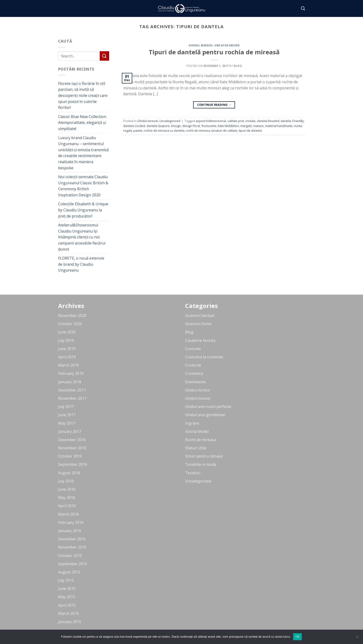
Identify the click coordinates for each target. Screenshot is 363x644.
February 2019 (71, 373)
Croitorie (193, 365)
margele (246, 126)
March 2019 (68, 365)
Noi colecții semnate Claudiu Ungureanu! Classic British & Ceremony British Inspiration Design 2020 (83, 186)
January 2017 (70, 431)
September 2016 (73, 464)
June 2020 (67, 332)
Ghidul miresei (201, 45)
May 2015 (67, 597)
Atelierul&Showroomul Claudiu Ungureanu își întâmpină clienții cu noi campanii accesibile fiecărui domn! (82, 237)
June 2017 (67, 415)
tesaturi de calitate (224, 130)
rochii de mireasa (198, 130)
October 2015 (70, 556)
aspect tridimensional (211, 121)
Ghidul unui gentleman (205, 415)
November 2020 (72, 316)
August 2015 (69, 572)
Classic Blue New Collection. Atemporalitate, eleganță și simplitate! (82, 123)
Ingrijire (192, 423)
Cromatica (194, 373)
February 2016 (71, 522)
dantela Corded (134, 126)
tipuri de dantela (250, 130)
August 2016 (69, 473)
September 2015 (73, 564)
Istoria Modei (197, 431)
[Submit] (104, 56)
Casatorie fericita (200, 340)
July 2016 (66, 481)
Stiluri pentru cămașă (204, 456)
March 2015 (68, 613)
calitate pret (236, 121)
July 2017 (66, 407)
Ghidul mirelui (197, 390)
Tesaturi (193, 473)
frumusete (209, 126)
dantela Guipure (158, 126)
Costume (193, 349)
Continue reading (214, 105)
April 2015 (67, 605)
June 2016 (67, 489)
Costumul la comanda (204, 357)
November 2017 (72, 398)
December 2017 (72, 390)
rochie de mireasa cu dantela (164, 130)
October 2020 (70, 324)
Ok (297, 637)
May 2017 (67, 423)
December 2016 (72, 440)
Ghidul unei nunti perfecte (208, 407)
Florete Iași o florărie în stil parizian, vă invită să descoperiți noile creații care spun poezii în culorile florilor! (83, 95)
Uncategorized (227, 45)
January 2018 (70, 382)
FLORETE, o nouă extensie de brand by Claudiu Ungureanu (81, 264)
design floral (191, 126)
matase (259, 126)
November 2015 (72, 547)
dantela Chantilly (292, 121)
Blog (189, 332)
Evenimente (195, 382)
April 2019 (67, 357)
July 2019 (66, 340)
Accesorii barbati (200, 316)
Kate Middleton (228, 126)
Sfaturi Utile (196, 448)
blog (238, 66)
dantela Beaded (268, 121)
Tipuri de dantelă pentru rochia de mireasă (214, 52)
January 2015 (70, 622)
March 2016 (68, 514)
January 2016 (70, 531)
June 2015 (67, 589)
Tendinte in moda (201, 464)
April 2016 (67, 506)
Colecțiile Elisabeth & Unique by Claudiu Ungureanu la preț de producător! (83, 210)
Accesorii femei (198, 324)
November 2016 (72, 448)
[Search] (303, 9)
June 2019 (67, 349)
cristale (250, 121)
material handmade (279, 126)
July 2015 (66, 580)
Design (176, 126)
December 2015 (72, 539)
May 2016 (67, 498)
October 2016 (70, 456)
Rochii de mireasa (201, 440)
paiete (138, 130)
